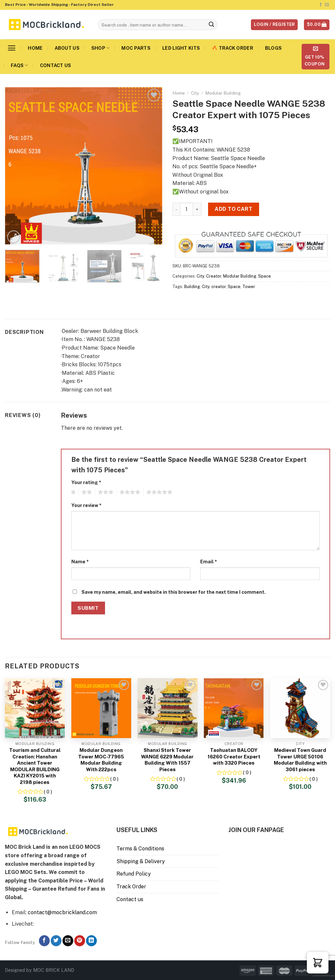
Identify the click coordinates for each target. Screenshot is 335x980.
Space (264, 276)
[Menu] (12, 48)
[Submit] (211, 25)
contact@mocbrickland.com (62, 912)
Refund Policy (134, 874)
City (195, 93)
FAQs (19, 65)
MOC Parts (136, 48)
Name (80, 562)
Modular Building (223, 93)
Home (35, 48)
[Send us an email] (327, 5)
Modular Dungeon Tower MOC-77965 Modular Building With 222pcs (101, 760)
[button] (318, 963)
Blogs (273, 48)
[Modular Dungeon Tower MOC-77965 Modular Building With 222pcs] (101, 708)
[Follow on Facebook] (321, 5)
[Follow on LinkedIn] (91, 941)
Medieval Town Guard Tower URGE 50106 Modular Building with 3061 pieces (300, 760)
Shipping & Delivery (141, 861)
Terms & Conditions (140, 849)
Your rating (86, 482)
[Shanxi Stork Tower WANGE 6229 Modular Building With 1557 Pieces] (167, 708)
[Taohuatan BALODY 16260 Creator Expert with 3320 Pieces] (234, 708)
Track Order (131, 887)
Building (192, 287)
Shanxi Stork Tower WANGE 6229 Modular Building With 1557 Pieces (167, 760)
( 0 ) (48, 792)
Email (209, 562)
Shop (101, 48)
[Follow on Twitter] (56, 941)
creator (219, 287)
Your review (86, 505)
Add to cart (233, 209)
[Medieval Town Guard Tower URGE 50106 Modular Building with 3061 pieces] (300, 708)
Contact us (56, 65)
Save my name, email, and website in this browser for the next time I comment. (174, 592)
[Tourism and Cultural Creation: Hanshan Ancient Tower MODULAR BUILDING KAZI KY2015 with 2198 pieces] (35, 708)
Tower (249, 287)
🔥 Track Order (232, 48)
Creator (214, 276)
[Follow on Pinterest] (80, 941)
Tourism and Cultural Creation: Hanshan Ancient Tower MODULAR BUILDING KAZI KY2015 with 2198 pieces (35, 766)
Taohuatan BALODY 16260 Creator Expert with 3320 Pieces (234, 756)
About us (67, 48)
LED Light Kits (181, 48)
